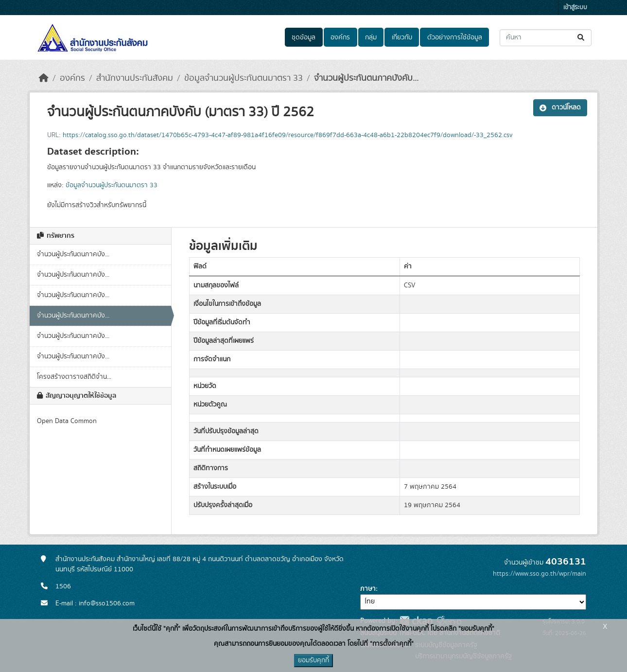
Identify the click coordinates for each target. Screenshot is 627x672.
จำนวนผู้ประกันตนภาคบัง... (73, 254)
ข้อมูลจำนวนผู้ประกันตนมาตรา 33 (244, 78)
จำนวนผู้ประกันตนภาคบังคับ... (366, 78)
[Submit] (582, 38)
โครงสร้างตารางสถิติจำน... (74, 377)
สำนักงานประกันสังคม (135, 78)
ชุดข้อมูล (304, 37)
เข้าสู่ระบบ (575, 8)
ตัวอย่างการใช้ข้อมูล (455, 37)
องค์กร (340, 37)
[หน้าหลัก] (44, 78)
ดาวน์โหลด (560, 107)
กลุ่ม (371, 37)
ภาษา (368, 589)
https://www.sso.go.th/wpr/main (540, 574)
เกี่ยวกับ (402, 37)
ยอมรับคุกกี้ (313, 660)
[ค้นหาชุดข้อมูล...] (546, 38)
